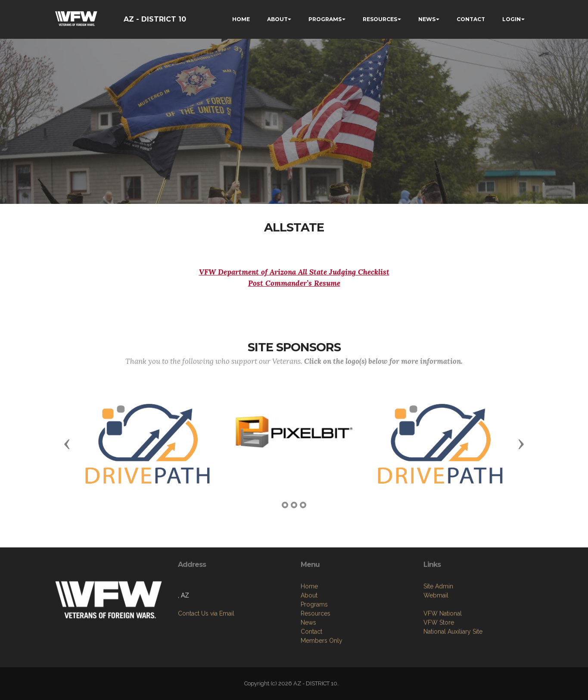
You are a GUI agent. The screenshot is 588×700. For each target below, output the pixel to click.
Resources (316, 659)
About (309, 641)
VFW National (443, 651)
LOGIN (512, 19)
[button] (67, 444)
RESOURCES (380, 19)
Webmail (436, 633)
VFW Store (439, 660)
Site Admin (438, 624)
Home (309, 632)
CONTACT (471, 19)
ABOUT (277, 19)
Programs (314, 650)
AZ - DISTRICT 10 (155, 19)
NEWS (427, 19)
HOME (241, 19)
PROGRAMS (325, 19)
